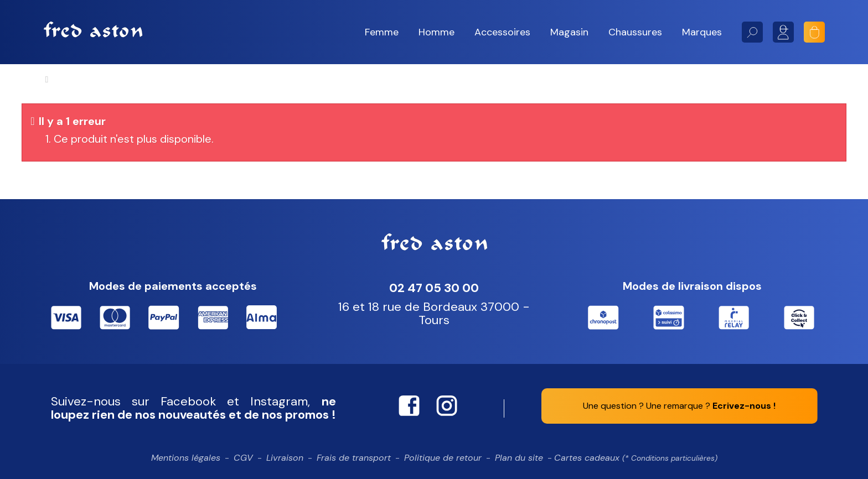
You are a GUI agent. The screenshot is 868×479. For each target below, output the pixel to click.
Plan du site (519, 458)
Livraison (285, 458)
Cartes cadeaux (636, 458)
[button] (382, 32)
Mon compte (783, 32)
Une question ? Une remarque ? (679, 406)
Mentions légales (186, 458)
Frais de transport (354, 458)
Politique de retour (443, 458)
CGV (243, 458)
